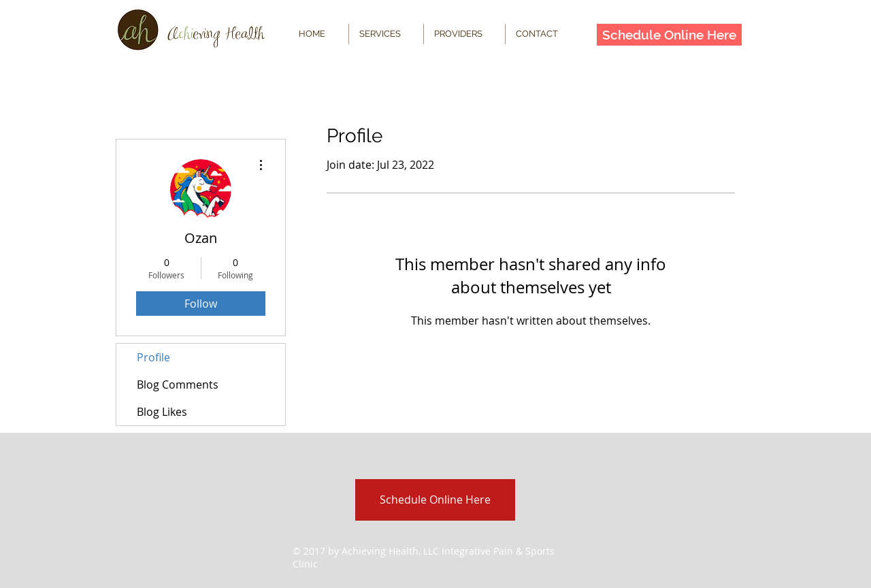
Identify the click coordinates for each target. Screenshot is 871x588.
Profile (153, 357)
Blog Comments (178, 385)
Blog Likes (162, 412)
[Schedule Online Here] (669, 35)
